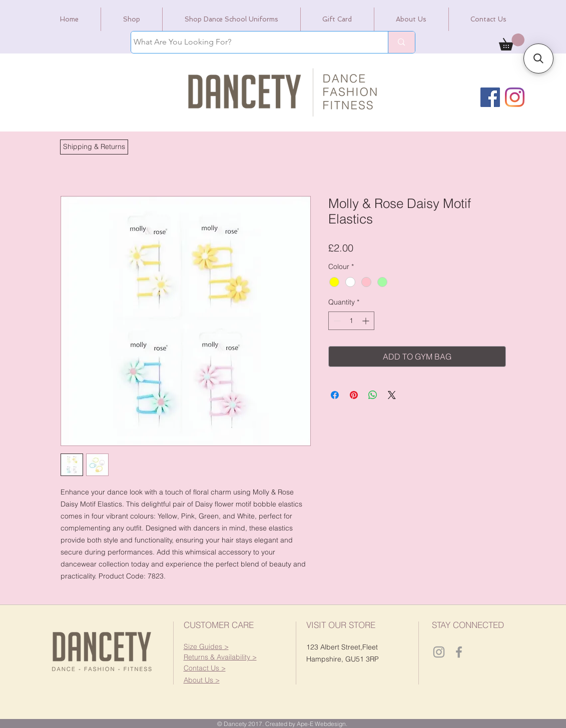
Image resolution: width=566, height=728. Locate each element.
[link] (512, 42)
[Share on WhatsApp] (373, 395)
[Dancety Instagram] (439, 652)
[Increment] (367, 321)
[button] (94, 147)
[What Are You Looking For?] (250, 42)
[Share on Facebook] (335, 395)
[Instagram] (515, 97)
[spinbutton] (351, 321)
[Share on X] (392, 395)
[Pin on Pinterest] (354, 395)
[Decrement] (336, 321)
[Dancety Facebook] (459, 652)
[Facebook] (490, 97)
